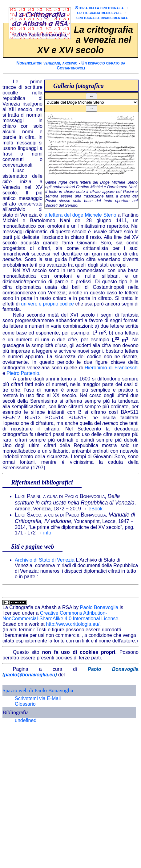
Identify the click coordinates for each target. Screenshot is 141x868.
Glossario (25, 704)
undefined (26, 720)
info (47, 533)
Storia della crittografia (99, 8)
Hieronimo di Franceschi (112, 368)
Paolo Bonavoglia (99, 607)
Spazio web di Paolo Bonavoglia (38, 690)
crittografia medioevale (99, 13)
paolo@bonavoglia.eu (30, 675)
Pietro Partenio (23, 373)
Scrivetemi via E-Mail (38, 698)
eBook (96, 509)
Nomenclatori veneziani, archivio (47, 63)
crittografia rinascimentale (102, 18)
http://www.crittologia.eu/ (73, 624)
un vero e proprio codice (47, 304)
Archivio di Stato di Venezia (45, 560)
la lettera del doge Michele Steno (80, 215)
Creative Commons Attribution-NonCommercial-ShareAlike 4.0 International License (60, 616)
